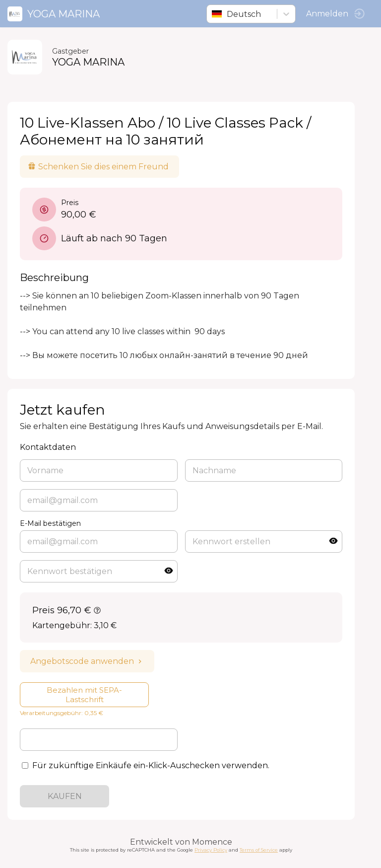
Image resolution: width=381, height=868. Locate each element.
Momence (212, 842)
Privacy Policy (211, 850)
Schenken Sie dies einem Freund (98, 167)
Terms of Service (259, 850)
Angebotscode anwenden (87, 661)
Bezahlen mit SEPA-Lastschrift (84, 695)
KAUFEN (65, 796)
